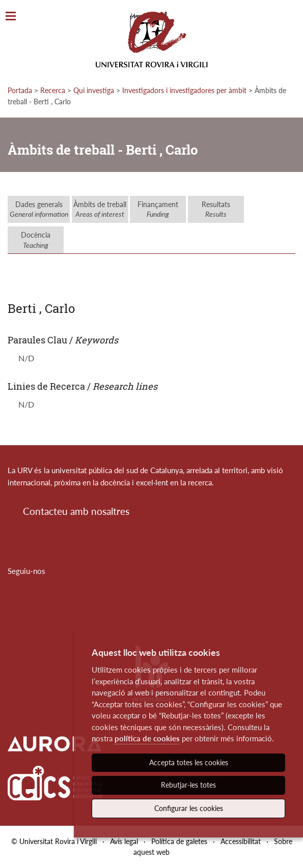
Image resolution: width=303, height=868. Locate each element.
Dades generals (39, 209)
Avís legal (124, 841)
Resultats (216, 209)
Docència (36, 240)
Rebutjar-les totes (188, 785)
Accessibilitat (241, 841)
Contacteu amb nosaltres (76, 511)
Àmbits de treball (100, 209)
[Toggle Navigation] (11, 17)
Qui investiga (94, 90)
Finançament (158, 209)
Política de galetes (179, 841)
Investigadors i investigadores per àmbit (184, 90)
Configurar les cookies (189, 808)
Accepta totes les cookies (189, 762)
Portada (20, 90)
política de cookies (147, 738)
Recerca (53, 90)
